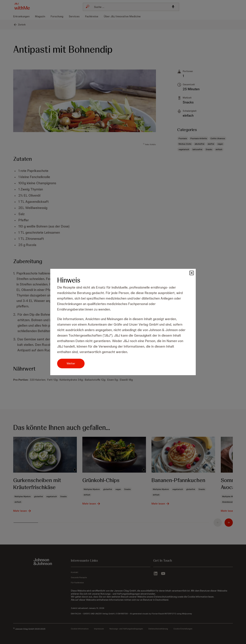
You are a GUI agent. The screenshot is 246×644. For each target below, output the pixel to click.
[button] (192, 273)
